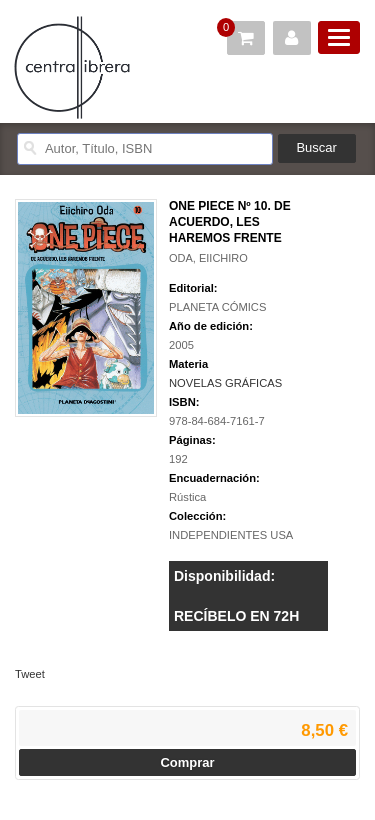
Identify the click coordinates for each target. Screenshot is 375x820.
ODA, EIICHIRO (208, 258)
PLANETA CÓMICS (217, 307)
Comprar (187, 762)
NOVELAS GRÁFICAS (225, 383)
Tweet (30, 674)
